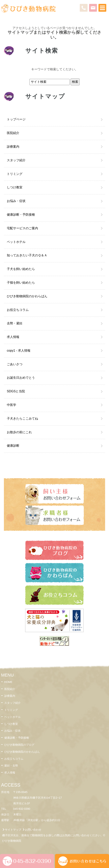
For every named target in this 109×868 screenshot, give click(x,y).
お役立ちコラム (18, 310)
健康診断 (13, 446)
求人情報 (13, 337)
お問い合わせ (33, 830)
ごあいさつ (15, 364)
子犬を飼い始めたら (21, 269)
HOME (8, 682)
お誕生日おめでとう (21, 378)
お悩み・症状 (16, 201)
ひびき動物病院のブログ (19, 745)
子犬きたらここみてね (22, 419)
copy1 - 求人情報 (19, 351)
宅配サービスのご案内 (22, 228)
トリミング (15, 174)
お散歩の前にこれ (19, 432)
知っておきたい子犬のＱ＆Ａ (27, 255)
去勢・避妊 (15, 323)
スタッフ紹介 (16, 160)
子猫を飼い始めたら (21, 283)
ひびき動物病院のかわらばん (27, 296)
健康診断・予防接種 (21, 215)
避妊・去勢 (11, 766)
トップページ (16, 119)
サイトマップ (13, 830)
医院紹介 (13, 133)
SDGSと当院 (16, 391)
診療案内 (13, 147)
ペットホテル (16, 242)
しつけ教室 (15, 187)
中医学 (12, 405)
